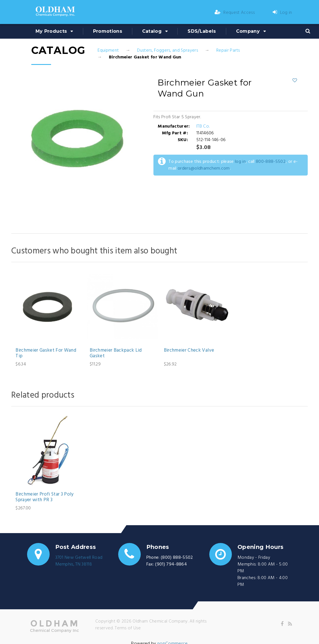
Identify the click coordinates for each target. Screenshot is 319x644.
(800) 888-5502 (177, 558)
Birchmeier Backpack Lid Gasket (116, 353)
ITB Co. (203, 126)
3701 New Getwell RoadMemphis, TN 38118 (79, 561)
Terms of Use (128, 628)
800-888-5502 (271, 162)
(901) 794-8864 (171, 564)
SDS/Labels (202, 31)
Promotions (108, 31)
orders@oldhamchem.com (204, 168)
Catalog (152, 31)
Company (248, 31)
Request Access (235, 13)
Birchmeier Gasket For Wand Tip (46, 353)
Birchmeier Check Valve (189, 351)
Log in (282, 13)
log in (240, 162)
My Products (51, 31)
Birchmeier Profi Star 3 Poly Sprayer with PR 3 (45, 497)
